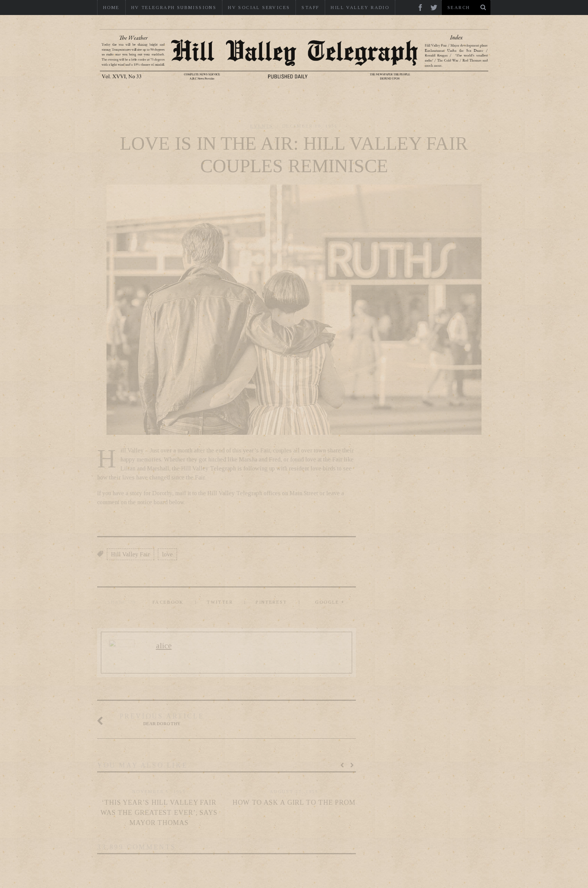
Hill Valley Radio (360, 8)
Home (111, 8)
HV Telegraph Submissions (174, 8)
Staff (310, 8)
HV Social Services (259, 8)
